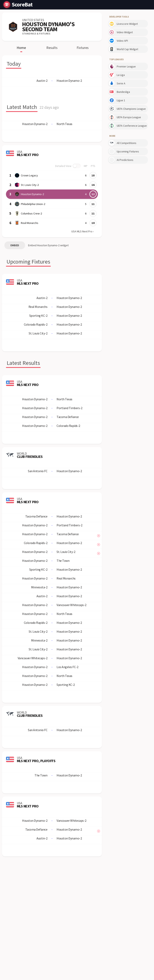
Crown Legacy (29, 175)
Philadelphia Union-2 (33, 204)
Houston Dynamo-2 (32, 194)
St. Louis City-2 (30, 185)
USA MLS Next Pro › (83, 231)
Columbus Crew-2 (31, 213)
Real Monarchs (30, 223)
